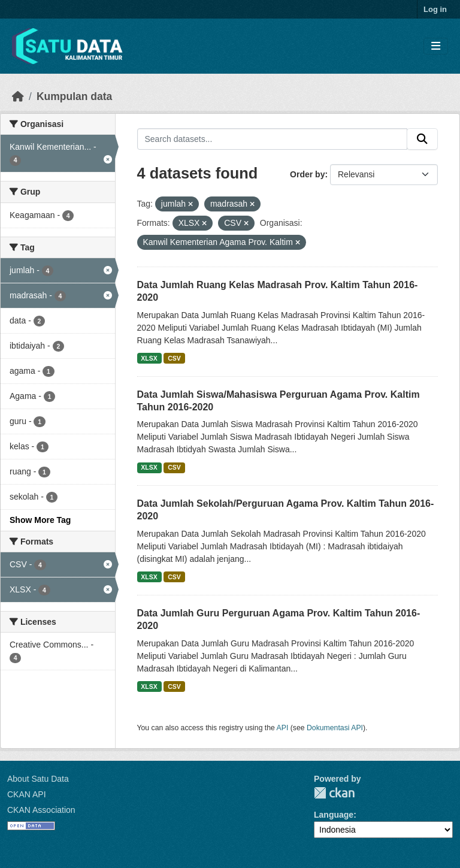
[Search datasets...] (273, 139)
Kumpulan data (74, 96)
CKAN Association (41, 810)
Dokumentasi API (335, 728)
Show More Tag (40, 520)
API (283, 728)
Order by (307, 174)
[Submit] (422, 139)
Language (334, 815)
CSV (174, 358)
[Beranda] (18, 96)
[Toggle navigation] (436, 46)
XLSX (149, 358)
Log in (435, 9)
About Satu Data (38, 779)
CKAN (334, 793)
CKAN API (27, 794)
